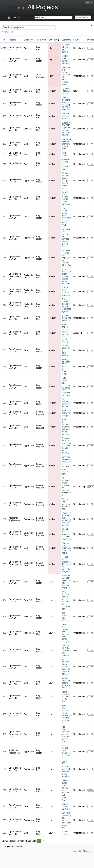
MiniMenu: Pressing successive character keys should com (66, 466)
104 (5, 600)
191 (5, 734)
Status (77, 40)
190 (5, 144)
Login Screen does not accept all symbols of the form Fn (66, 769)
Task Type (41, 40)
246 (5, 181)
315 (5, 367)
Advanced (8, 32)
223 (5, 48)
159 (5, 129)
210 (5, 427)
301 (5, 350)
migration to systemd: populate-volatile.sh (66, 534)
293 (5, 534)
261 (5, 76)
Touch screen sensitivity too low (66, 403)
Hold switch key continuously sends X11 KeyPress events (66, 387)
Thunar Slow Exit (66, 833)
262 (5, 238)
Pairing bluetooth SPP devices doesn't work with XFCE (66, 367)
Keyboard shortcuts (12, 847)
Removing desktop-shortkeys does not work (66, 144)
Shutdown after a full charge (66, 413)
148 (5, 667)
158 (5, 116)
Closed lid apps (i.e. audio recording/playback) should (66, 519)
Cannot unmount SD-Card (66, 806)
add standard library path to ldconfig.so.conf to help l (66, 667)
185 (5, 714)
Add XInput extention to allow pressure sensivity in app (66, 734)
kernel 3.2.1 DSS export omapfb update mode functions (66, 276)
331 (5, 387)
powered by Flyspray (81, 851)
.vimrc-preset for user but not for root (66, 697)
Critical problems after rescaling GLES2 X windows (66, 104)
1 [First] (39, 841)
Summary (66, 40)
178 (5, 683)
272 (5, 276)
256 (5, 519)
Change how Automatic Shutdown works (66, 548)
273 (5, 291)
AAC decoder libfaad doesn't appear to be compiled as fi (66, 600)
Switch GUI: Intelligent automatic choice (66, 504)
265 (5, 258)
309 (5, 564)
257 (5, 198)
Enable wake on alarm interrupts (66, 60)
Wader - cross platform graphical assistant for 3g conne (66, 427)
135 (5, 633)
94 (4, 582)
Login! (89, 2)
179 (5, 697)
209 (5, 413)
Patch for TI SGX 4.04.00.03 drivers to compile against (66, 305)
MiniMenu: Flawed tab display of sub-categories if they (66, 258)
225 (5, 164)
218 (5, 752)
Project (12, 40)
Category (28, 40)
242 (5, 446)
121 (5, 91)
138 (5, 650)
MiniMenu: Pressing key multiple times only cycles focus (66, 820)
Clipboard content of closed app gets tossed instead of (66, 179)
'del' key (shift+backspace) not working (66, 650)
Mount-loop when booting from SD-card (66, 683)
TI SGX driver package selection (66, 291)
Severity (54, 40)
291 (5, 333)
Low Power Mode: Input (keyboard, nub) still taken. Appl (66, 217)
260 (5, 217)
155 (5, 104)
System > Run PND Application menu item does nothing (66, 129)
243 (5, 465)
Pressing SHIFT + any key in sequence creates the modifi (66, 446)
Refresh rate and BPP (65, 116)
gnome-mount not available (66, 318)
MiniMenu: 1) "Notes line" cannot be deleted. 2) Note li (66, 238)
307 (5, 548)
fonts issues (65, 154)
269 (5, 833)
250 (5, 487)
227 (5, 790)
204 (5, 154)
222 (5, 769)
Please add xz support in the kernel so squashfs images (66, 564)
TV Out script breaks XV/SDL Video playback (66, 198)
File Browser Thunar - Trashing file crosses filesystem (66, 485)
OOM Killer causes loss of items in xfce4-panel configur (65, 633)
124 (5, 617)
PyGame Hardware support (66, 91)
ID (4, 40)
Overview (16, 18)
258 (5, 820)
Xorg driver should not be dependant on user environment (66, 714)
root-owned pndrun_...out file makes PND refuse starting (66, 333)
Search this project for (13, 27)
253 (5, 504)
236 (5, 806)
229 (5, 60)
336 (5, 403)
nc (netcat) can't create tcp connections (66, 752)
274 (5, 305)
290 (5, 318)
